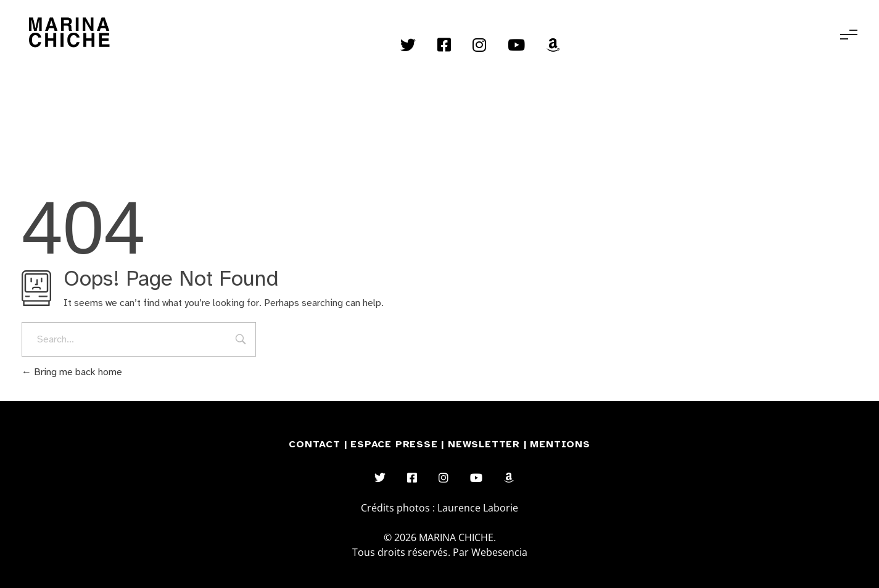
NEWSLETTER (486, 444)
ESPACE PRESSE (396, 444)
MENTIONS (560, 444)
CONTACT (315, 444)
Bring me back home (72, 372)
